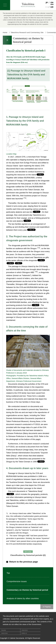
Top (8, 573)
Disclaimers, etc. (37, 639)
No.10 (31, 230)
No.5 (41, 260)
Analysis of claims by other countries (23, 598)
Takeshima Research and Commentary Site (27, 32)
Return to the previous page (24, 562)
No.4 (27, 221)
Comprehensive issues (17, 581)
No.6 (10, 263)
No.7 (19, 263)
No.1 (40, 174)
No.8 (41, 461)
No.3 (36, 305)
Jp (47, 3)
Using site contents (10, 639)
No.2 (37, 212)
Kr (52, 7)
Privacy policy (8, 632)
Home (5, 32)
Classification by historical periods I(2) (28, 555)
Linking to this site (38, 632)
